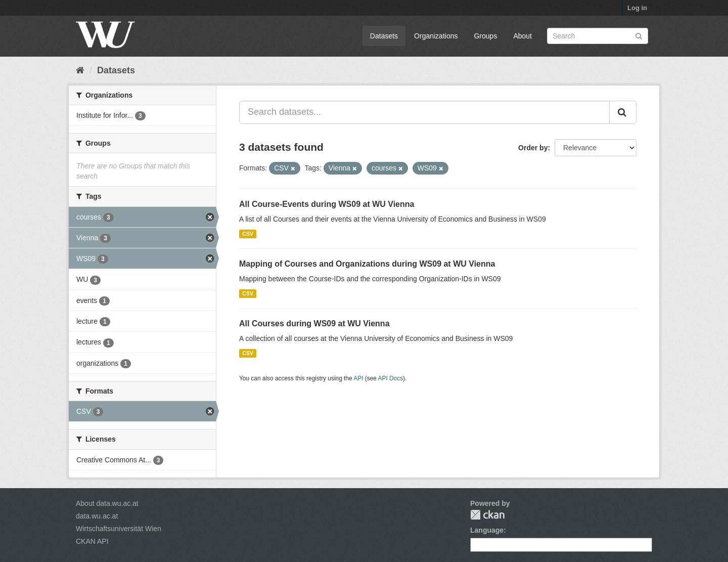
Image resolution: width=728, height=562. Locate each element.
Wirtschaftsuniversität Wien (119, 529)
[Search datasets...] (424, 112)
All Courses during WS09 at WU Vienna (314, 323)
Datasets (384, 36)
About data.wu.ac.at (107, 503)
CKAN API (92, 541)
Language (487, 530)
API (358, 378)
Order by (533, 148)
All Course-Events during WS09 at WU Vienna (327, 204)
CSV (248, 234)
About (522, 36)
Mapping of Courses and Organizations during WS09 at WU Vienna (367, 264)
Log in (637, 8)
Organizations (436, 36)
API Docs (391, 378)
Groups (485, 36)
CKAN (487, 515)
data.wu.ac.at (97, 516)
